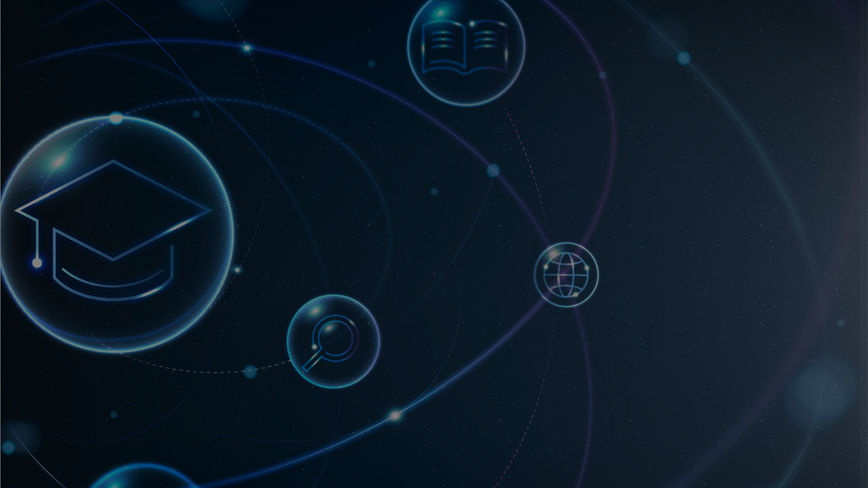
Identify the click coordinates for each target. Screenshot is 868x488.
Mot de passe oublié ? (798, 353)
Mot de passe (637, 288)
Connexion (725, 392)
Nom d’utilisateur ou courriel (675, 222)
